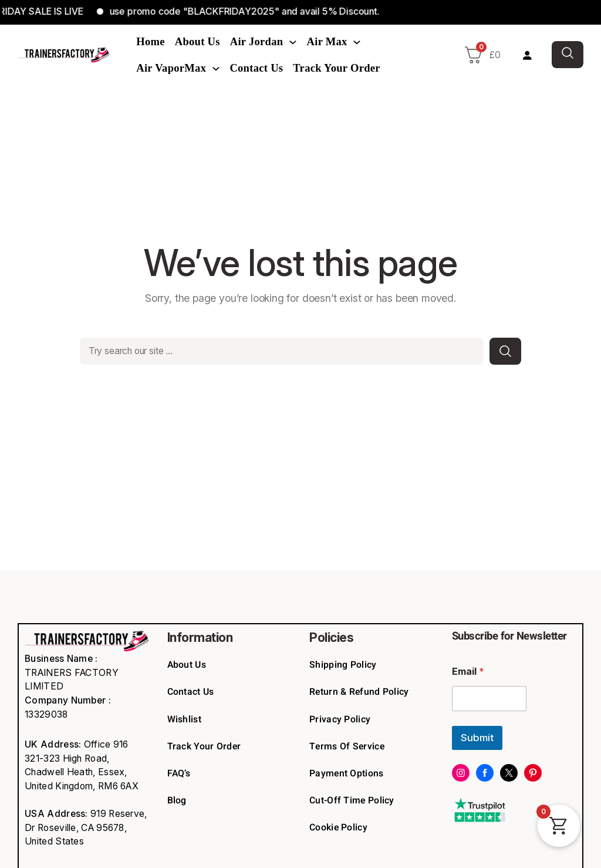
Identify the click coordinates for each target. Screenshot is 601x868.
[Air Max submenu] (357, 42)
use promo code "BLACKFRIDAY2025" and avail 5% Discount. (254, 11)
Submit (477, 738)
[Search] (505, 351)
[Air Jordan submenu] (293, 42)
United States (54, 841)
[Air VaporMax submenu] (216, 68)
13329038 (46, 714)
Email (468, 672)
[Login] (527, 55)
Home (151, 41)
